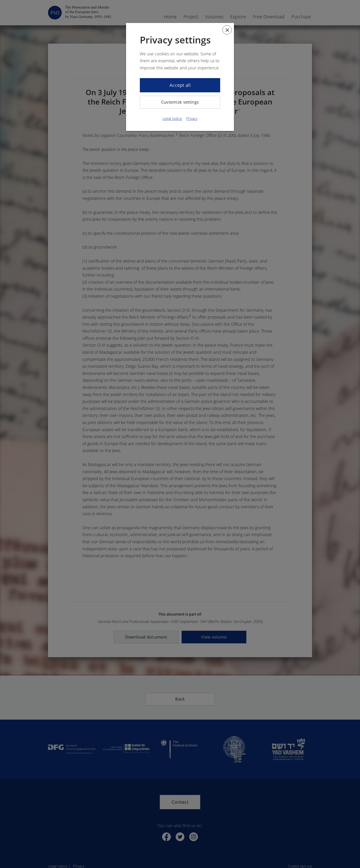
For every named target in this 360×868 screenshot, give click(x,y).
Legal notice (172, 119)
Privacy (192, 119)
